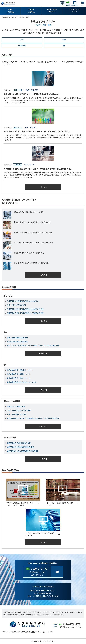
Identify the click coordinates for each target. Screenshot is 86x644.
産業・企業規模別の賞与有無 (17, 338)
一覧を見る (43, 187)
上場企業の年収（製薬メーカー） (19, 378)
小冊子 (64, 40)
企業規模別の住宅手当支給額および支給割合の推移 (25, 309)
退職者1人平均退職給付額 (16, 406)
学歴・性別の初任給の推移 (16, 305)
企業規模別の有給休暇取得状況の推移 (20, 447)
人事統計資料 (22, 46)
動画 (64, 46)
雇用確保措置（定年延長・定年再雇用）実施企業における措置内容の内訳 (33, 418)
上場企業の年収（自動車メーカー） (20, 370)
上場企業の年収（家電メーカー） (19, 374)
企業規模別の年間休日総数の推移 (19, 443)
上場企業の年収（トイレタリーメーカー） (22, 382)
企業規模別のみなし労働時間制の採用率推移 (23, 451)
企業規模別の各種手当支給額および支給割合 (23, 301)
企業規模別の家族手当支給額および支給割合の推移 (25, 313)
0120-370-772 (39, 569)
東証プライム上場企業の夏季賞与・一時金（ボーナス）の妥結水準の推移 (33, 345)
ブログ (22, 40)
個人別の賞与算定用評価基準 (17, 341)
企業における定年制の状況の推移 (19, 410)
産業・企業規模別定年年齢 (16, 414)
